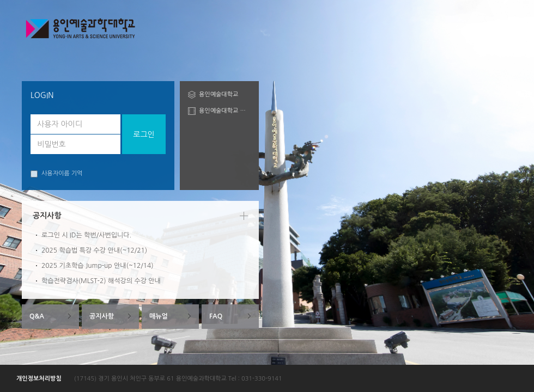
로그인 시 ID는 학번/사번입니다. (86, 235)
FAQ (216, 316)
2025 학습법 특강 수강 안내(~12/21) (94, 250)
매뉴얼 (159, 316)
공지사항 (102, 316)
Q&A (37, 316)
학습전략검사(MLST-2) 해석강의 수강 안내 (101, 281)
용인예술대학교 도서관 (225, 111)
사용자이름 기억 (56, 174)
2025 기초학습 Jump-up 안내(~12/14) (98, 266)
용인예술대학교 (219, 94)
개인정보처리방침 (39, 379)
